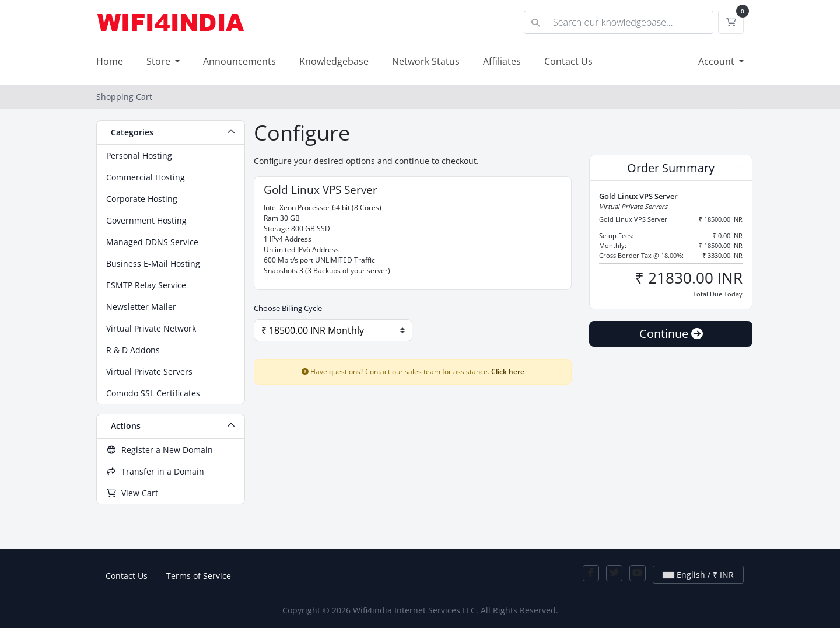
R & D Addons (133, 350)
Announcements (239, 61)
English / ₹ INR (698, 575)
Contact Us (568, 61)
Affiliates (502, 61)
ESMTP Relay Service (146, 285)
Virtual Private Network (151, 328)
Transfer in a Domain (155, 471)
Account (717, 61)
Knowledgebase (334, 61)
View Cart (132, 493)
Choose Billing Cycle (288, 308)
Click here (508, 371)
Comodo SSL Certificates (153, 393)
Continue (671, 334)
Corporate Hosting (142, 199)
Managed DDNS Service (152, 242)
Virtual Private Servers (149, 371)
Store (160, 61)
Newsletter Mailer (141, 307)
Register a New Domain (160, 450)
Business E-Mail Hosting (153, 264)
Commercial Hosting (146, 177)
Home (110, 61)
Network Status (426, 61)
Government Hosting (146, 220)
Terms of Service (199, 576)
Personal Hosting (139, 156)
